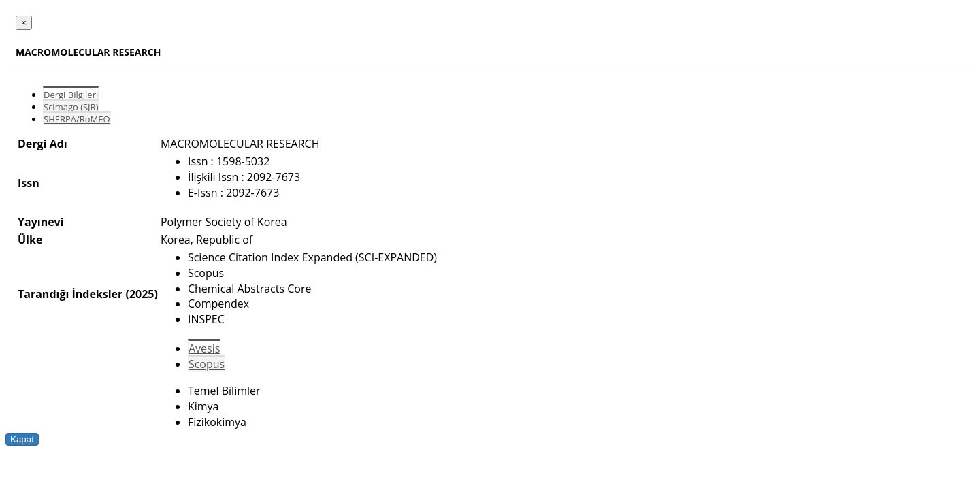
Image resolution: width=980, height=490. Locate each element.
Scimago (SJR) (71, 107)
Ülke (30, 240)
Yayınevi (41, 222)
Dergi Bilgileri (71, 95)
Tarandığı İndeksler (70, 294)
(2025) (141, 294)
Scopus (207, 364)
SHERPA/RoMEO (77, 119)
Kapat (22, 439)
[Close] (24, 23)
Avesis (204, 348)
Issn (29, 183)
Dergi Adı (43, 144)
